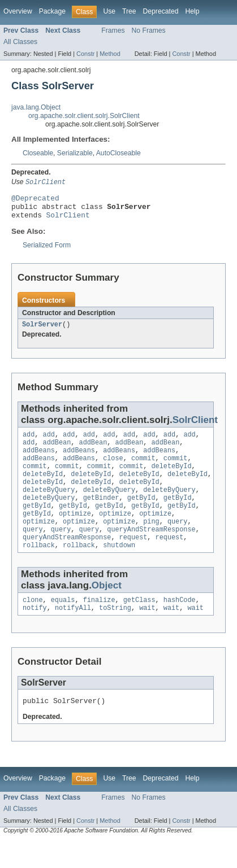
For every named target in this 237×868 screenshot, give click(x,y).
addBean (57, 451)
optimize (75, 533)
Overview (18, 11)
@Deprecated (35, 200)
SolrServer (42, 331)
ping (151, 542)
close (113, 469)
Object (107, 609)
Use (109, 11)
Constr (85, 54)
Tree (129, 11)
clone (33, 625)
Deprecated (161, 11)
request (133, 560)
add (29, 442)
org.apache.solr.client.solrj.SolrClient (84, 116)
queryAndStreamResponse (151, 551)
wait (147, 634)
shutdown (119, 569)
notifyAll (73, 634)
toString (115, 634)
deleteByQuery (49, 505)
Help (192, 11)
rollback (39, 569)
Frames (113, 30)
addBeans (39, 460)
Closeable (38, 153)
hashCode (180, 625)
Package (52, 11)
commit (143, 469)
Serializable (75, 153)
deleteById (171, 478)
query (178, 542)
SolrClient (68, 220)
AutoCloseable (118, 153)
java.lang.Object (36, 107)
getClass (139, 625)
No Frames (149, 30)
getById (141, 514)
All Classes (20, 42)
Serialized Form (47, 251)
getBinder (101, 514)
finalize (99, 625)
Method (110, 54)
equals (63, 625)
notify (35, 634)
